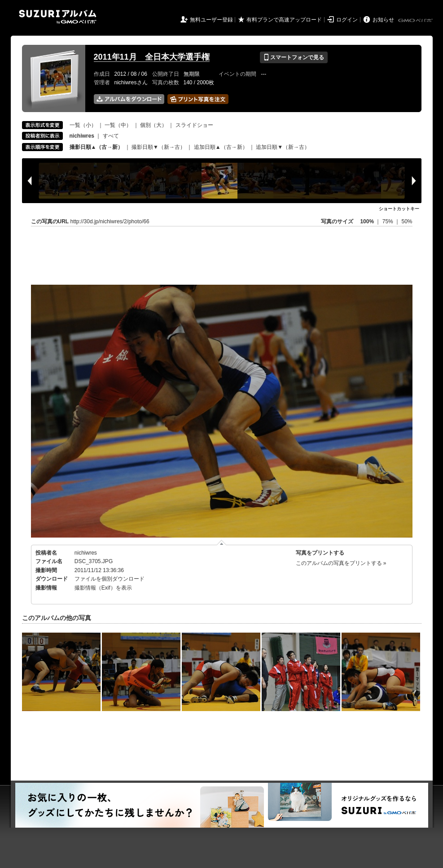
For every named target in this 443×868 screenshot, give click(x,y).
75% (388, 221)
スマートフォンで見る (294, 57)
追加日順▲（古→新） (221, 147)
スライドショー (194, 125)
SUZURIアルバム (58, 17)
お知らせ (383, 20)
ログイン (347, 20)
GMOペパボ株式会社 (416, 21)
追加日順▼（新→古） (283, 147)
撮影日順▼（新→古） (158, 147)
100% (367, 221)
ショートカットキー (399, 209)
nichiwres (86, 553)
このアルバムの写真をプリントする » (341, 563)
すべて (111, 136)
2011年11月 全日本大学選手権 (152, 57)
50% (407, 221)
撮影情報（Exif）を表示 (103, 588)
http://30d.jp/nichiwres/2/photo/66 (110, 221)
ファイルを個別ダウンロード (110, 579)
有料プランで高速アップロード (284, 20)
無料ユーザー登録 (211, 20)
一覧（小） (83, 125)
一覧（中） (118, 125)
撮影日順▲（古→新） (96, 147)
